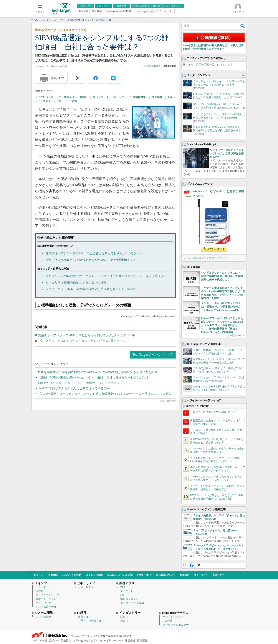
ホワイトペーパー (173, 617)
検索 (243, 26)
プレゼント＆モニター (176, 625)
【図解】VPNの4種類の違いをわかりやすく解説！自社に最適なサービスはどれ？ (93, 378)
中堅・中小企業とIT (90, 621)
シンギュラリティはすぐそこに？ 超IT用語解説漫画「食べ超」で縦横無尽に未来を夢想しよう (222, 276)
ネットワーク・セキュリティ (110, 97)
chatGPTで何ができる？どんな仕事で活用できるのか (74, 388)
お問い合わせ (144, 575)
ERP (123, 587)
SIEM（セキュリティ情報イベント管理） (63, 97)
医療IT (124, 617)
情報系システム (129, 599)
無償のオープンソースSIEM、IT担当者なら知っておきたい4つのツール (94, 253)
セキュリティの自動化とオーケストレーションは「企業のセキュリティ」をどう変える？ (106, 276)
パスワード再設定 (72, 575)
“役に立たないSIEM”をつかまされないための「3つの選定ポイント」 (92, 260)
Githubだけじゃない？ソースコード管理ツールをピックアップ (80, 383)
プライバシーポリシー (104, 641)
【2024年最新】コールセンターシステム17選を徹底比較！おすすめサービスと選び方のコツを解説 (105, 394)
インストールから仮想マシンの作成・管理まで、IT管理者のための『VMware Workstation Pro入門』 (221, 307)
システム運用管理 (46, 607)
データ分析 (127, 591)
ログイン (39, 575)
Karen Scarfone (151, 66)
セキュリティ (86, 587)
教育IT (124, 621)
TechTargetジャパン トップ (153, 355)
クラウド (41, 587)
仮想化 (40, 591)
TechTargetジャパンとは (120, 575)
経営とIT (83, 617)
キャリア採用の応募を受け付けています (209, 65)
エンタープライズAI (132, 603)
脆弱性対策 (139, 97)
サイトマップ (201, 575)
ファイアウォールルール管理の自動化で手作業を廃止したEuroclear (91, 289)
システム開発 (43, 617)
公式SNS (54, 641)
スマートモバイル (46, 599)
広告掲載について (166, 575)
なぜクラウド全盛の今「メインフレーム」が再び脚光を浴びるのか (227, 153)
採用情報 (142, 641)
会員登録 (53, 575)
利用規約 (185, 575)
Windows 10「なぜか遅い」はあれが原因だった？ (218, 194)
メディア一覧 (39, 641)
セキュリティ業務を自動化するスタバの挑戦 (76, 283)
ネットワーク (43, 603)
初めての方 (219, 575)
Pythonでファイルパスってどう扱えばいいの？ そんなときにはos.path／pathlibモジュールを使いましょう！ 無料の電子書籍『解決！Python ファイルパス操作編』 (222, 325)
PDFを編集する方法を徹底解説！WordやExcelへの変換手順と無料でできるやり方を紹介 (98, 372)
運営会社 (130, 641)
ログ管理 (157, 97)
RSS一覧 (168, 621)
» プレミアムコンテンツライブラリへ (206, 258)
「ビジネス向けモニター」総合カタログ (213, 412)
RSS (185, 565)
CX (122, 595)
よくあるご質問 (94, 575)
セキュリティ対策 (67, 101)
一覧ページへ (237, 336)
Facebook (192, 565)
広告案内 (66, 641)
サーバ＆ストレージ (47, 595)
